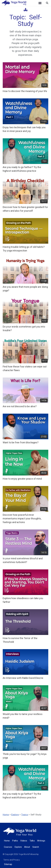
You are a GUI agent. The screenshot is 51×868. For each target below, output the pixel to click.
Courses (8, 847)
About (27, 847)
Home (6, 815)
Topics (25, 815)
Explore (15, 815)
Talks (32, 841)
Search (36, 847)
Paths (15, 841)
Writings (41, 841)
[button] (40, 3)
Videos (24, 841)
